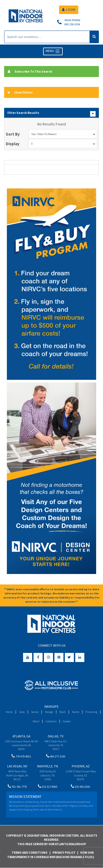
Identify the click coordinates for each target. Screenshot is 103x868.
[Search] (47, 37)
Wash (62, 712)
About (36, 721)
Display (13, 144)
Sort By (13, 134)
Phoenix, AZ (81, 766)
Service (35, 712)
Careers (67, 721)
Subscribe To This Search (30, 72)
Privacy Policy (64, 853)
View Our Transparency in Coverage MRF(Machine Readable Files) (51, 855)
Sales (22, 712)
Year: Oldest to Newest (63, 134)
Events (76, 712)
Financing (91, 712)
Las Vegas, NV (17, 766)
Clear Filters (20, 92)
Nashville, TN (48, 766)
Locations (51, 721)
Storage (49, 712)
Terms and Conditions (30, 853)
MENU (53, 51)
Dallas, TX (56, 736)
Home (9, 712)
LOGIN (69, 9)
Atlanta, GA (21, 736)
